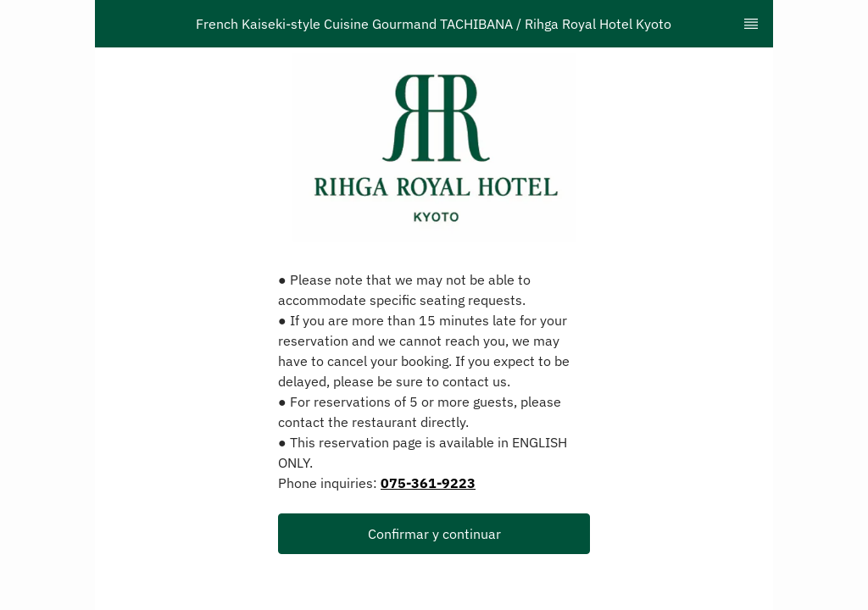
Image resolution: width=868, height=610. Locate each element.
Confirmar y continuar (434, 534)
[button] (434, 534)
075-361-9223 (428, 483)
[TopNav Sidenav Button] (751, 24)
